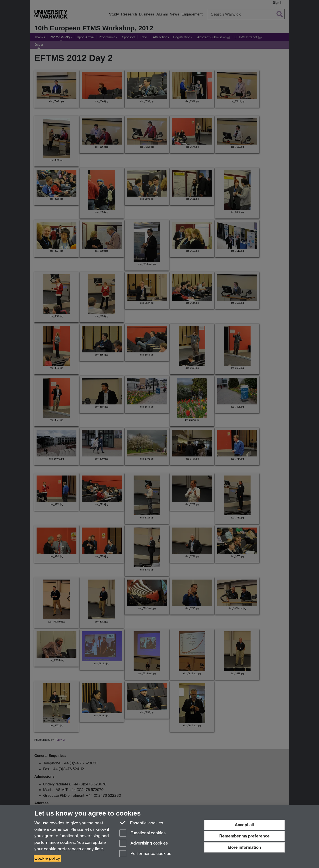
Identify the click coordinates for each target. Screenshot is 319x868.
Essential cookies (141, 823)
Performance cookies (145, 854)
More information (244, 847)
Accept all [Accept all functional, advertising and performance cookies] (244, 825)
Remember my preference (244, 836)
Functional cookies (142, 833)
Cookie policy (47, 858)
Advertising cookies (144, 844)
